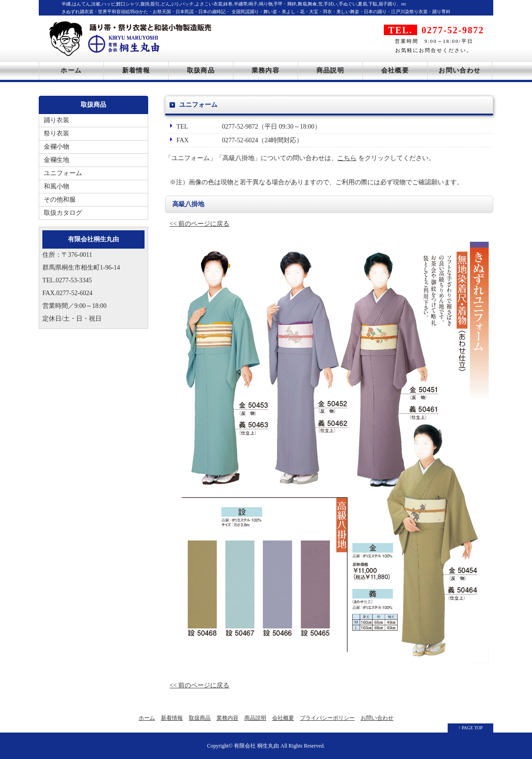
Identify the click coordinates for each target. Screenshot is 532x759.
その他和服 (60, 200)
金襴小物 (57, 147)
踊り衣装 (57, 120)
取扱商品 (201, 70)
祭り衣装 (57, 133)
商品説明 (331, 70)
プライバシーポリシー (327, 718)
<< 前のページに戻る (199, 224)
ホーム (71, 70)
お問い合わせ (460, 70)
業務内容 (266, 70)
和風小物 (57, 186)
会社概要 (395, 70)
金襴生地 (57, 160)
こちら (347, 158)
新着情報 (136, 70)
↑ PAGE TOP (470, 728)
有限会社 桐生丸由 (256, 746)
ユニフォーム (63, 173)
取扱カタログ (63, 213)
